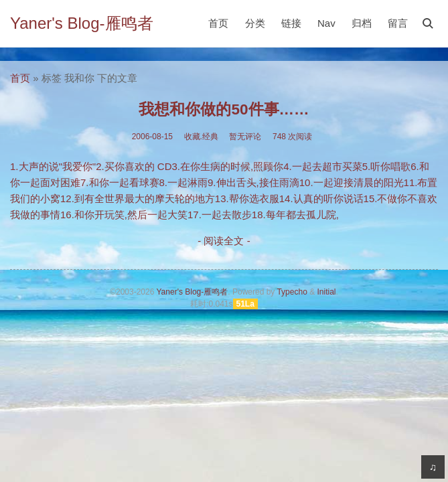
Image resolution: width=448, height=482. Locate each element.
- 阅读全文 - (224, 241)
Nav (326, 23)
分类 (255, 23)
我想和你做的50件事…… (224, 109)
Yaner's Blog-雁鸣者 (82, 23)
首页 (218, 23)
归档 (362, 23)
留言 (398, 23)
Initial (326, 292)
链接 (291, 23)
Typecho (292, 292)
